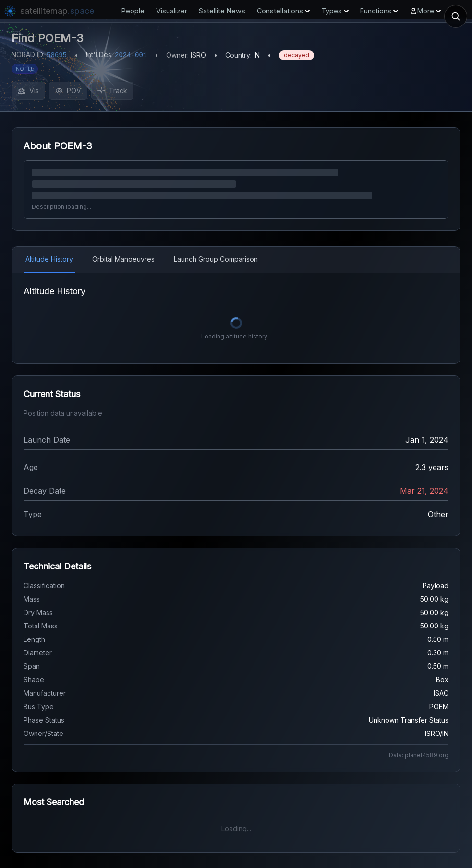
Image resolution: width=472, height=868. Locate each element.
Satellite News (222, 11)
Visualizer (172, 11)
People (133, 11)
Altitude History (49, 259)
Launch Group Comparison (216, 259)
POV (68, 90)
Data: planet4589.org (419, 755)
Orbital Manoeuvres (123, 259)
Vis (28, 90)
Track (112, 90)
